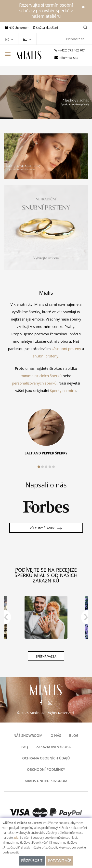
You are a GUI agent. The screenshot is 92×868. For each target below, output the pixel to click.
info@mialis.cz (68, 58)
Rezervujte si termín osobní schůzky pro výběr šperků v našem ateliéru (46, 11)
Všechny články (46, 529)
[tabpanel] (46, 434)
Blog (74, 735)
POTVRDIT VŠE (59, 860)
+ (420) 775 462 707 (71, 50)
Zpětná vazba (46, 656)
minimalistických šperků (41, 376)
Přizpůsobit (32, 860)
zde (16, 838)
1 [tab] (39, 467)
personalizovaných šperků (34, 383)
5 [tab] (53, 467)
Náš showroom (28, 735)
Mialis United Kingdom (46, 781)
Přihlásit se (75, 39)
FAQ (25, 747)
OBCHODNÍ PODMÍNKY (46, 769)
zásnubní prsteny (66, 349)
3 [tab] (46, 467)
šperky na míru (63, 390)
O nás (56, 735)
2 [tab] (42, 467)
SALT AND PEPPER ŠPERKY (46, 453)
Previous (7, 620)
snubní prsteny (46, 356)
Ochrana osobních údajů (46, 758)
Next (85, 620)
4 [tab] (50, 467)
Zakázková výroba (54, 747)
